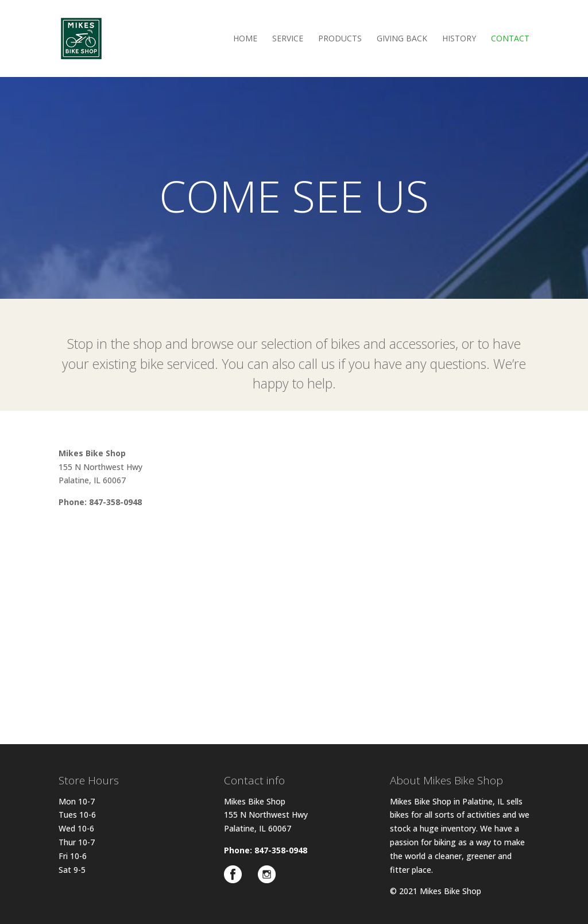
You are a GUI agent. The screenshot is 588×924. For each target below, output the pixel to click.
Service (288, 39)
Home (245, 39)
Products (340, 39)
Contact (510, 39)
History (459, 39)
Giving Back (402, 39)
